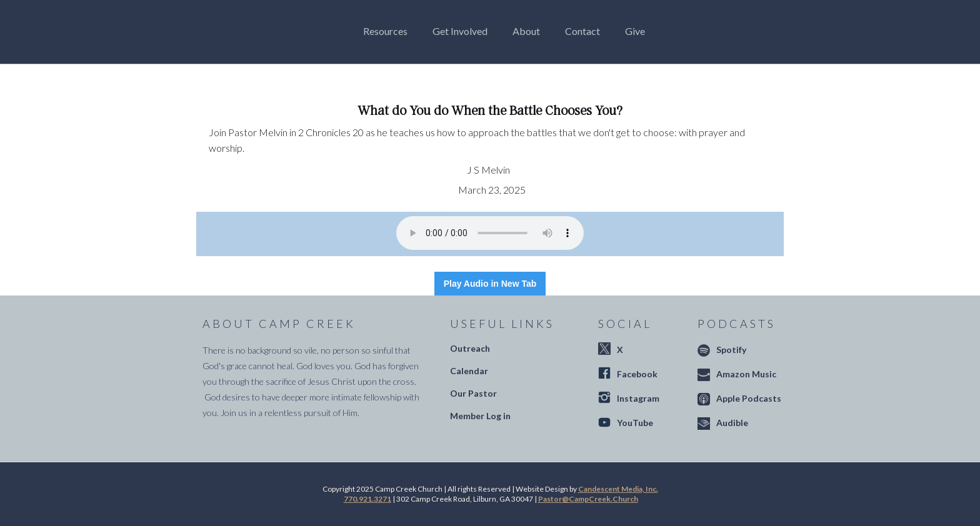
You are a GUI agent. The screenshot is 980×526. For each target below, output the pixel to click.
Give (635, 31)
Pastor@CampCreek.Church (588, 499)
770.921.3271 (367, 499)
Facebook (637, 374)
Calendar (469, 371)
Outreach (470, 348)
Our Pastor (473, 393)
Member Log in (480, 416)
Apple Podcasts (749, 398)
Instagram (638, 398)
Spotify (731, 350)
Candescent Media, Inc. (618, 489)
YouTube (635, 423)
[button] (388, 31)
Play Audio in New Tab (490, 284)
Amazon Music (746, 374)
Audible (732, 423)
